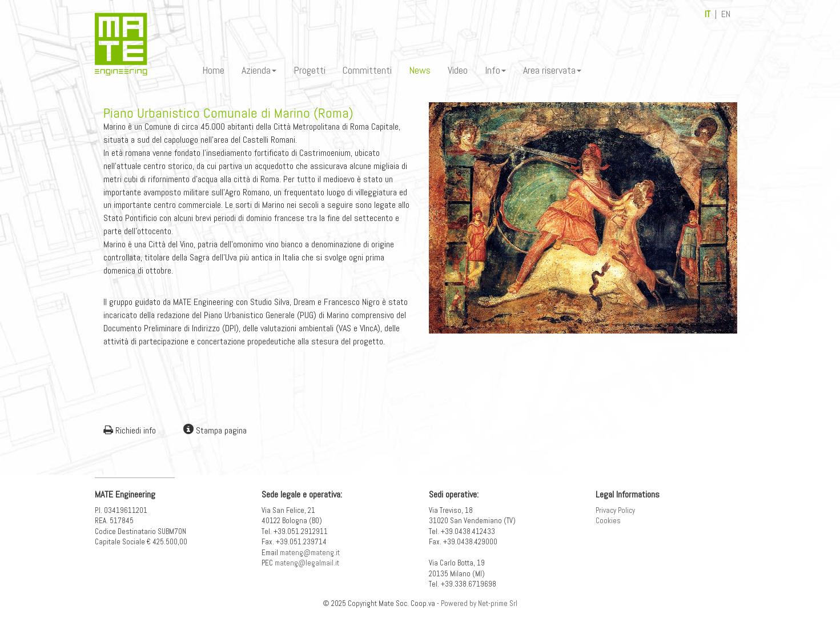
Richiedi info (130, 430)
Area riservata (552, 70)
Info (495, 70)
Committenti (367, 70)
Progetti (310, 70)
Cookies (608, 521)
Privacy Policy (615, 510)
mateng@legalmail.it (307, 563)
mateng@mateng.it (310, 553)
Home (213, 70)
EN (726, 14)
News (420, 70)
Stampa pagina (215, 430)
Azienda (259, 70)
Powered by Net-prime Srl (479, 603)
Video (458, 70)
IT (708, 14)
